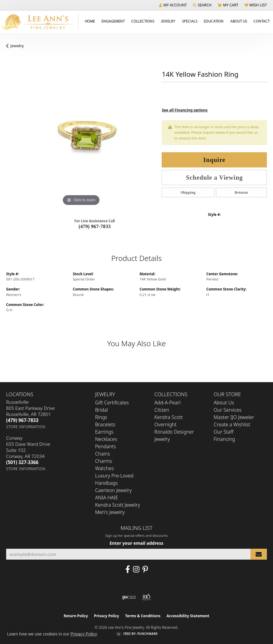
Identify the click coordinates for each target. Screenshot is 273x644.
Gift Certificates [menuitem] (112, 403)
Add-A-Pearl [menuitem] (167, 403)
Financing (225, 439)
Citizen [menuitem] (162, 410)
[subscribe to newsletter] (259, 554)
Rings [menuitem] (101, 417)
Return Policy (76, 616)
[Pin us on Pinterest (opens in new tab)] (145, 569)
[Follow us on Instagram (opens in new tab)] (136, 569)
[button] (173, 5)
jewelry (17, 46)
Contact (262, 21)
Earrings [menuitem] (104, 432)
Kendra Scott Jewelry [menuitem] (118, 505)
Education (214, 21)
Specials (190, 21)
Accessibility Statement (188, 616)
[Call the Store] (22, 420)
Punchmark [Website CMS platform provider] (147, 634)
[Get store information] (26, 427)
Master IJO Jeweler (234, 417)
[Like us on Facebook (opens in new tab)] (128, 569)
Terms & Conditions (143, 616)
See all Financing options (185, 110)
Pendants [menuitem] (106, 446)
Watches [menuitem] (105, 468)
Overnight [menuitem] (165, 424)
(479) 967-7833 (95, 226)
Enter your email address (136, 543)
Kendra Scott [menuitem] (169, 417)
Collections (143, 21)
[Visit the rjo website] (146, 597)
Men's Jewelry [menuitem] (110, 512)
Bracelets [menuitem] (105, 424)
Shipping (188, 192)
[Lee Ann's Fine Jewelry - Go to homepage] (39, 22)
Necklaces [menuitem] (106, 439)
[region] (81, 132)
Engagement (113, 21)
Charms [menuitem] (104, 461)
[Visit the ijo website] (129, 597)
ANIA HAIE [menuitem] (107, 498)
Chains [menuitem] (103, 454)
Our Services (228, 410)
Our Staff (224, 432)
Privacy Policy (106, 616)
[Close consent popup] (119, 634)
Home (90, 21)
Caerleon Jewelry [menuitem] (113, 490)
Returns (241, 192)
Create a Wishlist (232, 424)
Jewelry (168, 21)
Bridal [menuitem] (102, 410)
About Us (239, 21)
